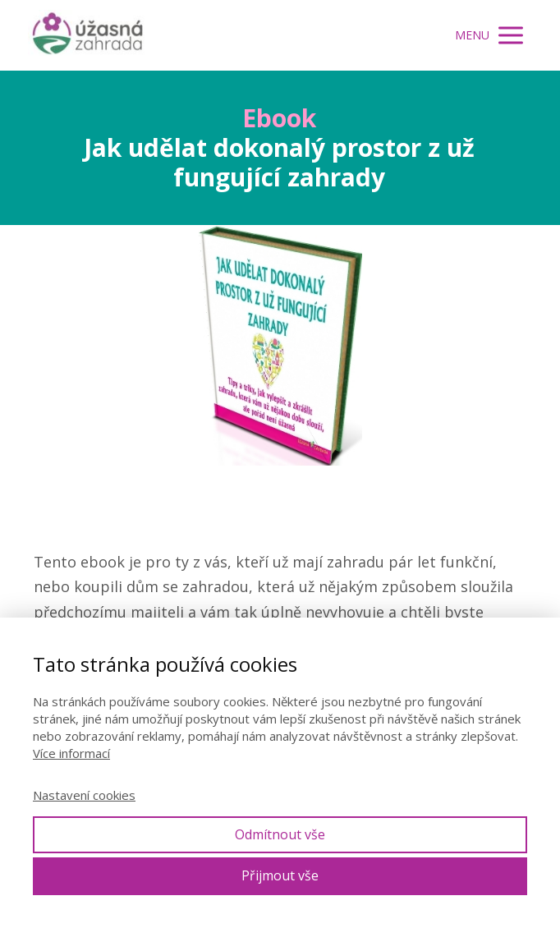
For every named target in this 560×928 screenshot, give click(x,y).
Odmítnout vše (280, 834)
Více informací (71, 753)
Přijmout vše (280, 875)
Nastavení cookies (84, 795)
